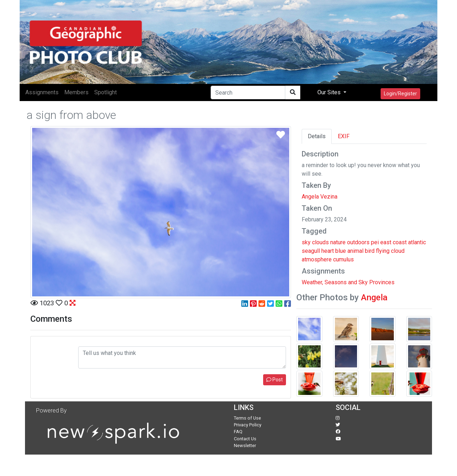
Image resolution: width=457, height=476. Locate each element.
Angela (374, 297)
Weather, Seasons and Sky (335, 282)
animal (355, 251)
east (386, 242)
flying (383, 251)
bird (370, 251)
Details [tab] (317, 136)
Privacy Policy (248, 425)
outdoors (358, 242)
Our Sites (330, 92)
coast (400, 242)
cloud (398, 251)
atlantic (417, 242)
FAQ (238, 432)
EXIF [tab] (344, 136)
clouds (320, 242)
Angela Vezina (320, 197)
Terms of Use (247, 418)
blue (341, 251)
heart (328, 251)
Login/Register (400, 94)
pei (375, 242)
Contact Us (245, 439)
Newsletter (245, 445)
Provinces (382, 282)
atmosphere (317, 259)
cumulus (343, 259)
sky (306, 242)
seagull (311, 251)
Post (275, 380)
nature (338, 242)
